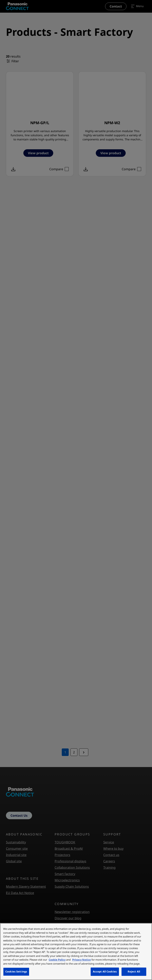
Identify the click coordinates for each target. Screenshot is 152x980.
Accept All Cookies (105, 971)
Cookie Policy (57, 960)
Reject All (134, 971)
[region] (76, 952)
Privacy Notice (82, 960)
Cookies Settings (16, 971)
